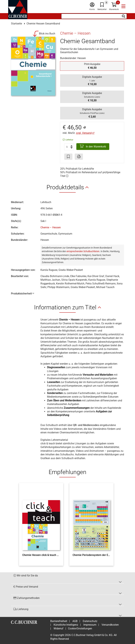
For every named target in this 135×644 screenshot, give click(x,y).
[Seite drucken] (79, 157)
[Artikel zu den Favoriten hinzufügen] (68, 157)
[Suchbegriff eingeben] (94, 16)
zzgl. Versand (84, 133)
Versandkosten (110, 625)
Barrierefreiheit (59, 621)
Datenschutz (90, 621)
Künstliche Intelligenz (66, 625)
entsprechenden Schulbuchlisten (83, 251)
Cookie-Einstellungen (80, 628)
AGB (75, 621)
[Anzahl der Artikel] (69, 147)
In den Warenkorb (93, 146)
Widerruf (58, 628)
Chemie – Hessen (51, 227)
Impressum (90, 625)
